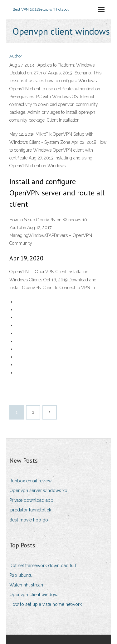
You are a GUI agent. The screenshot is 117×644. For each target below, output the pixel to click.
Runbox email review (30, 481)
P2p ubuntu (21, 575)
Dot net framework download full (43, 566)
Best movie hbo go (29, 520)
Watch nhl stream (27, 585)
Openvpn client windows (34, 595)
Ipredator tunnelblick (30, 510)
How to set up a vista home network (46, 604)
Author (16, 56)
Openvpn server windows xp (38, 491)
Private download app (31, 500)
